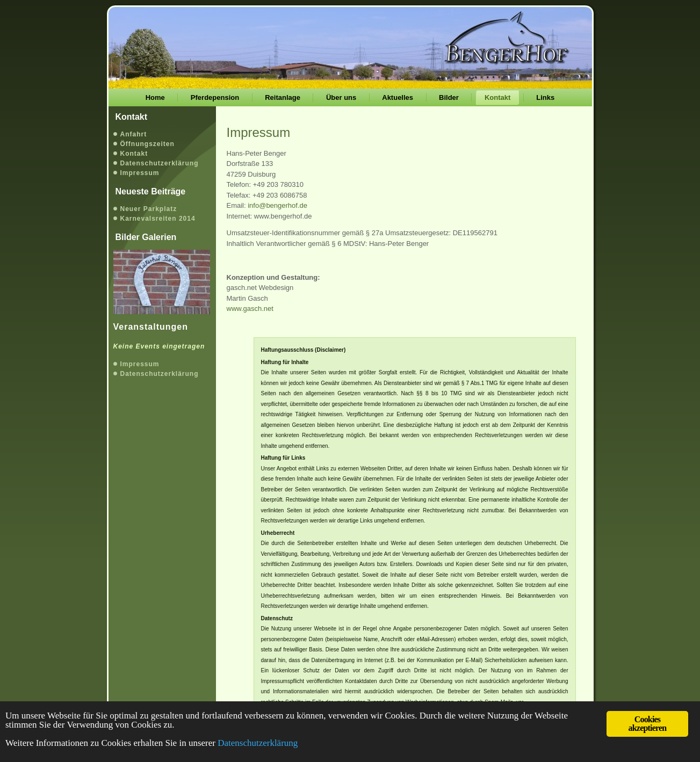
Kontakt (134, 154)
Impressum (140, 173)
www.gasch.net (250, 309)
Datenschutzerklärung (160, 163)
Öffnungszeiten (147, 144)
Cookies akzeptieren (648, 724)
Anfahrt (134, 134)
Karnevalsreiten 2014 (158, 219)
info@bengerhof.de (277, 205)
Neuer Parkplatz (149, 209)
